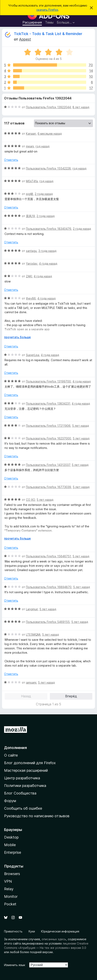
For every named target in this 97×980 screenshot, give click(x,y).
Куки (32, 931)
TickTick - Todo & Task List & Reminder (48, 34)
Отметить (11, 160)
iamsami (31, 682)
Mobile (10, 845)
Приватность (13, 931)
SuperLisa (33, 355)
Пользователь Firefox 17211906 (48, 426)
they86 (31, 298)
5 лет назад (80, 426)
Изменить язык (15, 965)
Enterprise (13, 852)
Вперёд (71, 696)
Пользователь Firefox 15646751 (48, 556)
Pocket (10, 904)
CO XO (30, 500)
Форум (10, 801)
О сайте (11, 755)
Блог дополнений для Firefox (30, 763)
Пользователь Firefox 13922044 (48, 107)
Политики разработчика (25, 786)
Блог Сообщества (20, 793)
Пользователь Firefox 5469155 (48, 622)
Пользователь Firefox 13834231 (48, 403)
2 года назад (44, 194)
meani (30, 146)
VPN (8, 881)
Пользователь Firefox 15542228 (48, 168)
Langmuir (32, 609)
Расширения (32, 22)
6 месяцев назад (50, 134)
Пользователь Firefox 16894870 (49, 587)
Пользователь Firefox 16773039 (48, 487)
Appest (25, 39)
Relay (9, 889)
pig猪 (30, 194)
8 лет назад (81, 107)
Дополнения (15, 748)
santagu (31, 251)
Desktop (11, 837)
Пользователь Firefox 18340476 (49, 229)
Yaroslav (32, 263)
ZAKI (29, 276)
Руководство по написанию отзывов (37, 816)
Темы (49, 22)
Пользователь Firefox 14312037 (48, 465)
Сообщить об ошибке (23, 808)
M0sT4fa (32, 181)
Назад (26, 696)
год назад (42, 146)
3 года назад (47, 251)
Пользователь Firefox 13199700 (48, 381)
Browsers (12, 874)
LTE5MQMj (33, 635)
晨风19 (30, 216)
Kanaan (31, 134)
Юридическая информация (60, 931)
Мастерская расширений (26, 770)
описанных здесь (54, 939)
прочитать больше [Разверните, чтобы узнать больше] (17, 337)
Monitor (11, 896)
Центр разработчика (22, 778)
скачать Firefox (47, 10)
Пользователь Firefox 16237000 (48, 438)
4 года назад (48, 263)
